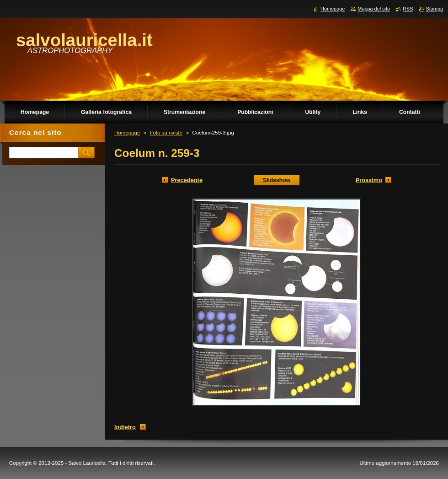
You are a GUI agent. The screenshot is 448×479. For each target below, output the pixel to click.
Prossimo (369, 180)
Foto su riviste (166, 133)
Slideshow (277, 180)
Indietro (125, 427)
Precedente (187, 180)
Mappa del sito (374, 9)
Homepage (127, 133)
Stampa (435, 9)
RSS (408, 9)
